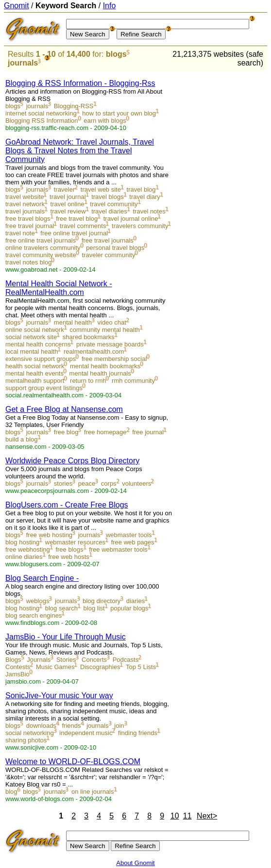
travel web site (101, 189)
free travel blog (77, 219)
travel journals (25, 211)
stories (63, 483)
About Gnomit (135, 863)
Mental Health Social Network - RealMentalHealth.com (59, 288)
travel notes (149, 211)
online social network (35, 330)
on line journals (93, 792)
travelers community (140, 226)
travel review (68, 211)
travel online (68, 204)
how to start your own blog (119, 113)
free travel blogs (28, 219)
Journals (39, 660)
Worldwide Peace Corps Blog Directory (72, 461)
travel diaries (109, 211)
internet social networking (41, 113)
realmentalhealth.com (94, 352)
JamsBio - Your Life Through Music (66, 637)
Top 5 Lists (141, 667)
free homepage (105, 432)
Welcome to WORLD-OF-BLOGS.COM (73, 762)
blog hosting (22, 542)
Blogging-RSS (74, 106)
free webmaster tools (118, 549)
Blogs (13, 660)
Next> (207, 816)
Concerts (94, 660)
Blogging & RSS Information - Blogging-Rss (80, 83)
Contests (18, 667)
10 (175, 816)
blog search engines (34, 615)
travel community (114, 204)
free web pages (133, 542)
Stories (66, 660)
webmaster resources (75, 542)
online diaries (24, 557)
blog (11, 792)
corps (109, 483)
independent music (86, 733)
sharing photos (26, 740)
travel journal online (131, 219)
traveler (64, 189)
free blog (66, 432)
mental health (73, 322)
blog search (61, 608)
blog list (94, 608)
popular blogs (129, 608)
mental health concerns (38, 344)
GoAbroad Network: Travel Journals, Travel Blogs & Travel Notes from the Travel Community (80, 151)
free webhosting (28, 549)
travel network (25, 204)
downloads (41, 726)
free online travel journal (74, 233)
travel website (25, 197)
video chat (112, 322)
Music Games (55, 667)
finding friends (138, 733)
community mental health (105, 330)
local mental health (32, 352)
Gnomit (17, 6)
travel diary (145, 197)
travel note (20, 233)
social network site (31, 337)
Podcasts (126, 660)
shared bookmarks (89, 337)
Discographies (100, 667)
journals (23, 63)
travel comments (83, 226)
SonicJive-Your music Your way (59, 696)
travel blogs (107, 197)
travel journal (68, 197)
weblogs (38, 601)
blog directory (102, 601)
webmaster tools (129, 535)
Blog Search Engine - (42, 578)
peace (87, 483)
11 (187, 816)
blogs (116, 54)
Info (110, 6)
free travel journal (30, 226)
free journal (148, 432)
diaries (135, 601)
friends (71, 726)
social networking (30, 733)
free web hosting (49, 535)
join (119, 726)
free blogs (69, 549)
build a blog (22, 439)
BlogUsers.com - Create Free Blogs (67, 505)
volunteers (136, 483)
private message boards (110, 344)
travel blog (141, 189)
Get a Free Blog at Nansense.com (64, 409)
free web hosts (69, 557)
